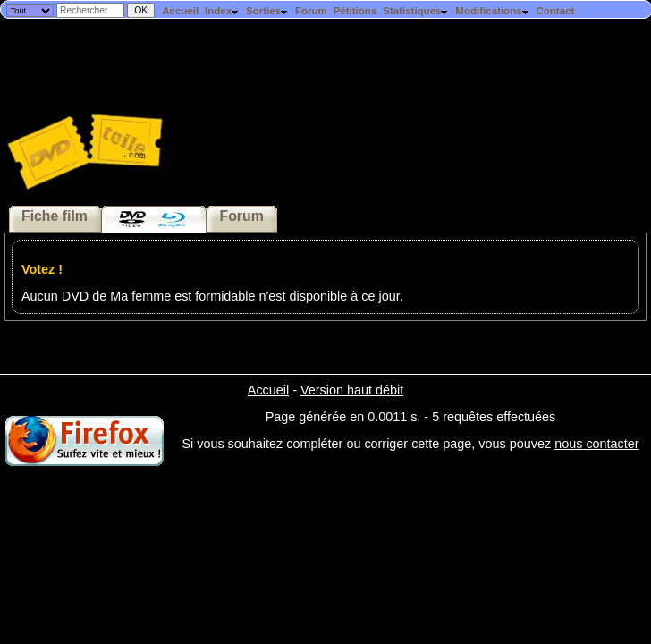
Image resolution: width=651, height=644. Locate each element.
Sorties (267, 11)
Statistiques (416, 11)
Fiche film (55, 216)
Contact (555, 11)
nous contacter (596, 444)
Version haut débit (352, 390)
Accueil (180, 11)
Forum (311, 11)
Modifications (492, 11)
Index (222, 11)
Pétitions (355, 11)
